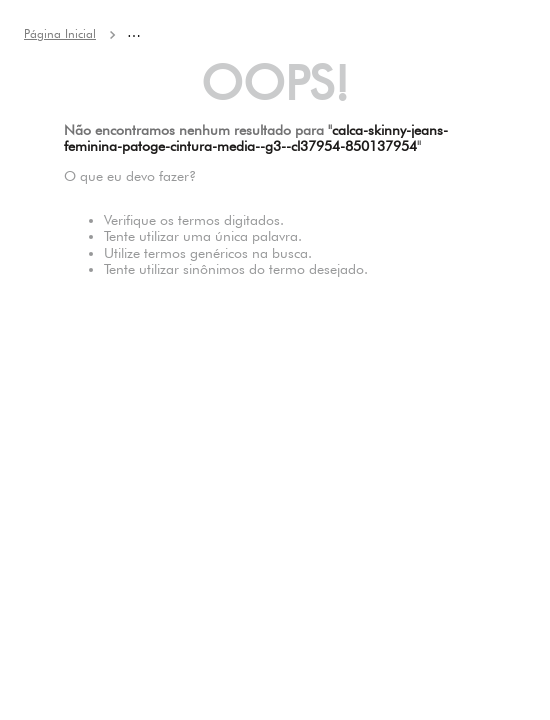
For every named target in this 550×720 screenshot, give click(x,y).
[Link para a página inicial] (60, 34)
